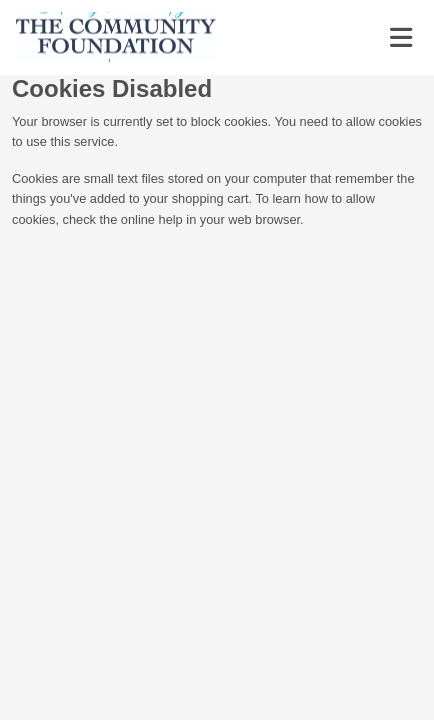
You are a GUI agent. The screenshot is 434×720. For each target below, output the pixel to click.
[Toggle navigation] (401, 38)
